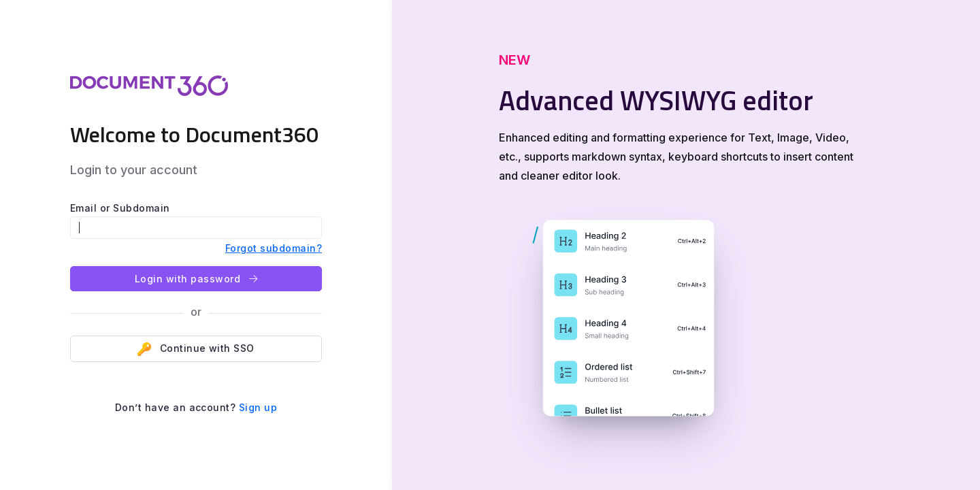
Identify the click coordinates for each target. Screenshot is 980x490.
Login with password (196, 279)
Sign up (258, 407)
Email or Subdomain (120, 208)
